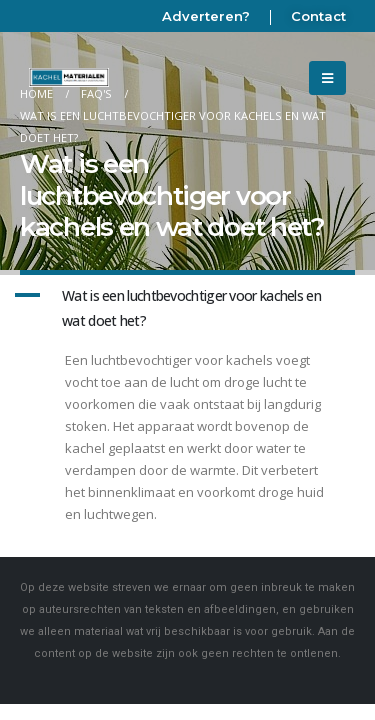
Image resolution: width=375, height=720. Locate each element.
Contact (318, 16)
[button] (187, 309)
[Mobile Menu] (327, 78)
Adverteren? (206, 16)
